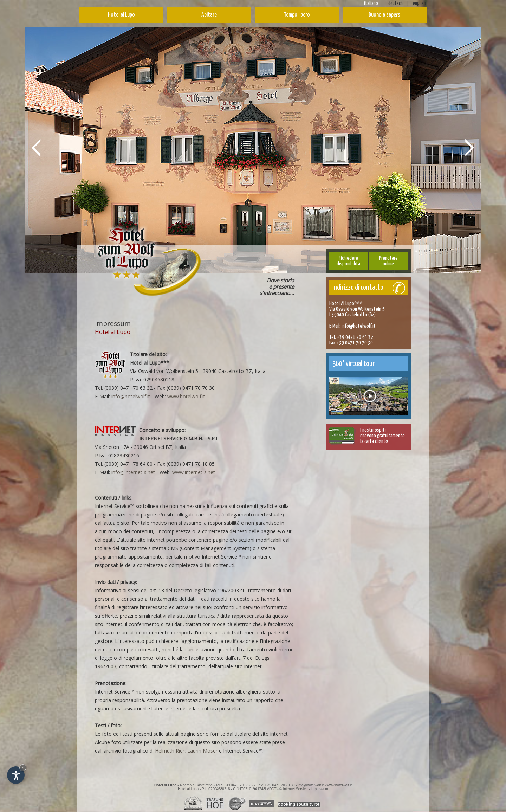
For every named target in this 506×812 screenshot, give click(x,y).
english (419, 4)
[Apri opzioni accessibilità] (16, 775)
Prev (36, 147)
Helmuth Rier (170, 751)
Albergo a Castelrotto (196, 785)
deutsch (395, 4)
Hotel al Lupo (121, 15)
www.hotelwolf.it (186, 396)
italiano (371, 4)
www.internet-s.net (194, 472)
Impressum (319, 789)
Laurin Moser (202, 751)
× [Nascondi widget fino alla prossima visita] (23, 768)
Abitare (209, 15)
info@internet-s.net (133, 472)
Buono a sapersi (385, 15)
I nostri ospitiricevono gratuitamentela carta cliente (382, 436)
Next (470, 147)
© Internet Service (293, 789)
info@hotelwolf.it (131, 396)
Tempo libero (297, 15)
